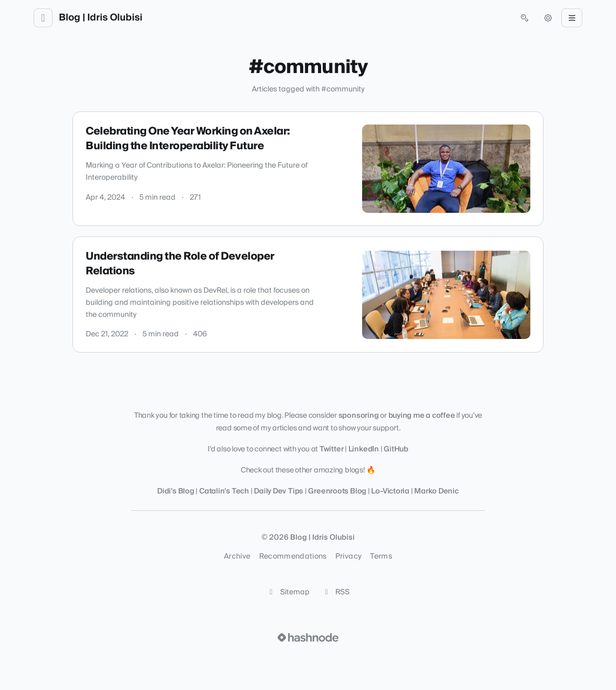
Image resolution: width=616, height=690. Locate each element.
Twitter (331, 449)
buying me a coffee (422, 416)
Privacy (348, 557)
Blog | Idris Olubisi (101, 18)
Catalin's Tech (225, 491)
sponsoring (359, 416)
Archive (237, 557)
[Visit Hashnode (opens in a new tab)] (308, 637)
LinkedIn (364, 449)
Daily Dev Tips (279, 491)
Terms (381, 557)
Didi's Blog (176, 491)
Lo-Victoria (390, 491)
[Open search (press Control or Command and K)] (525, 18)
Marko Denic (437, 491)
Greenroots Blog (337, 491)
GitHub (396, 449)
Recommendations (293, 557)
